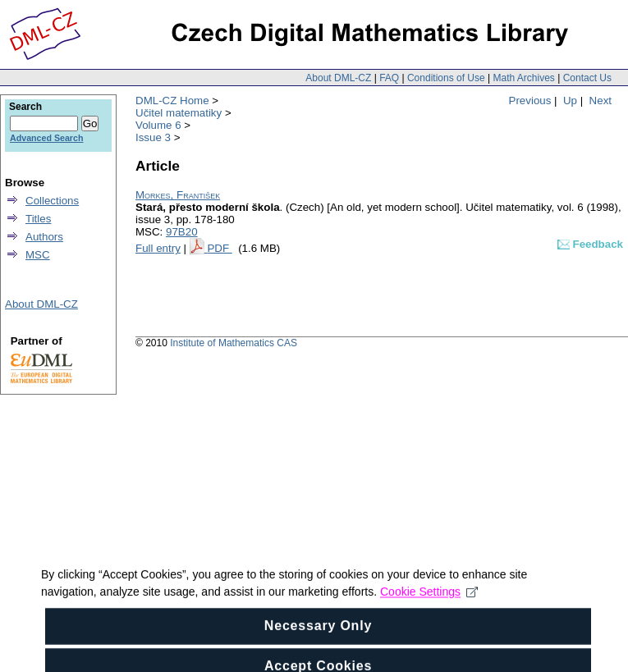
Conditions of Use (446, 78)
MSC (38, 255)
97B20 (182, 232)
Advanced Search (46, 138)
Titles (38, 219)
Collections (52, 201)
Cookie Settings (429, 615)
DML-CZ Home (172, 101)
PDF (219, 248)
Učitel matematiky (179, 113)
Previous (530, 101)
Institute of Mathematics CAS (234, 343)
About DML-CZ (338, 78)
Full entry (158, 248)
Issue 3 (153, 137)
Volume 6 (158, 125)
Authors (44, 237)
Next (600, 101)
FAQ (389, 78)
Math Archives (523, 78)
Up (570, 101)
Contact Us (587, 78)
